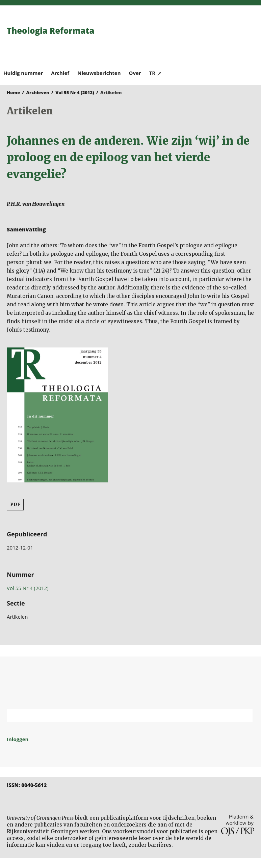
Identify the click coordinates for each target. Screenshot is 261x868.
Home (13, 92)
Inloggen (18, 739)
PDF (15, 505)
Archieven (38, 92)
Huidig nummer (23, 73)
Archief (60, 73)
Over (135, 73)
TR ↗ (155, 73)
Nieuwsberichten (99, 73)
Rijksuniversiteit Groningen (130, 683)
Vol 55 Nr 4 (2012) (75, 92)
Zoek (244, 716)
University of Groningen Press (194, 41)
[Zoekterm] (121, 716)
